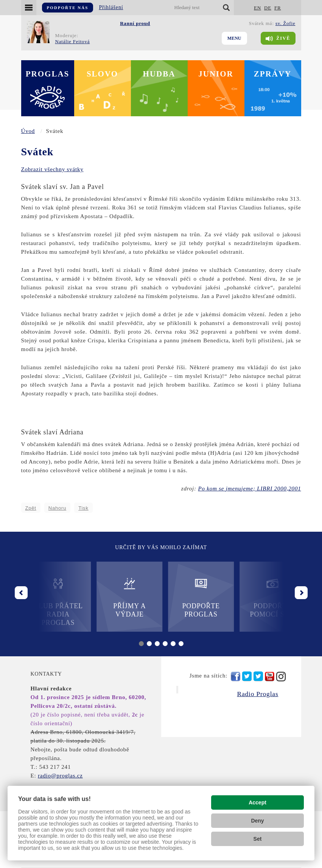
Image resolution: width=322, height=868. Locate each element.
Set (258, 839)
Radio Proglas (257, 694)
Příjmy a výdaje (125, 597)
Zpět (31, 508)
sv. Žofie (285, 23)
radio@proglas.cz (60, 776)
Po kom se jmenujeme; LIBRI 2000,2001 (249, 489)
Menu (234, 38)
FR (278, 8)
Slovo (102, 74)
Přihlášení (111, 7)
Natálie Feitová (73, 41)
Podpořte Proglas (197, 597)
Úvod (28, 131)
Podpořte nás (68, 8)
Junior (216, 74)
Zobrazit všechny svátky (52, 169)
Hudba (159, 74)
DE (268, 8)
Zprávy (273, 74)
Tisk (83, 508)
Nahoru (57, 508)
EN (257, 8)
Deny (257, 821)
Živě (278, 39)
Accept (257, 802)
